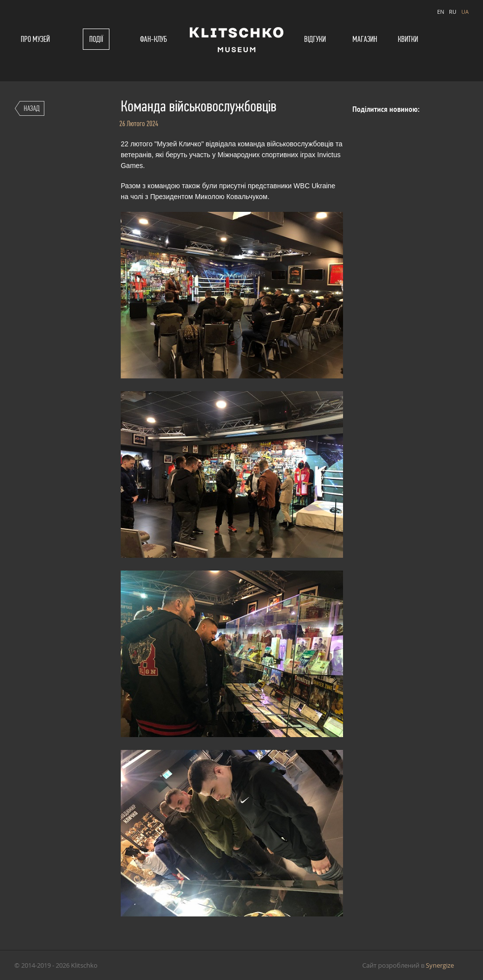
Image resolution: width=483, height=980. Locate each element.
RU (453, 12)
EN (441, 12)
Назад (32, 108)
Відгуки (315, 39)
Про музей (35, 39)
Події (96, 39)
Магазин (365, 39)
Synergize (440, 965)
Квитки (408, 39)
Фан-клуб (154, 39)
